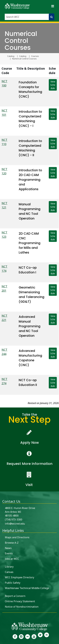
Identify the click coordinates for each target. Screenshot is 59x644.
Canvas (9, 572)
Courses (35, 56)
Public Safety (13, 583)
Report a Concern (15, 596)
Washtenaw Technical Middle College (27, 588)
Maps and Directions (17, 537)
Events (9, 553)
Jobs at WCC (12, 559)
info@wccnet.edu (15, 524)
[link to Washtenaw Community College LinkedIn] (47, 636)
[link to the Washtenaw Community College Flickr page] (28, 636)
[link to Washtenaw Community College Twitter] (40, 636)
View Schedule (53, 85)
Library (9, 567)
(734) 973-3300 (14, 520)
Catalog (11, 56)
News (8, 548)
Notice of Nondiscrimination (22, 607)
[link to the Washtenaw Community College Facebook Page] (15, 636)
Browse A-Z (12, 543)
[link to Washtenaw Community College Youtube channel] (34, 636)
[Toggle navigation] (53, 6)
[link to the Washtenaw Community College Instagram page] (21, 636)
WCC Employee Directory (20, 577)
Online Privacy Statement (20, 601)
